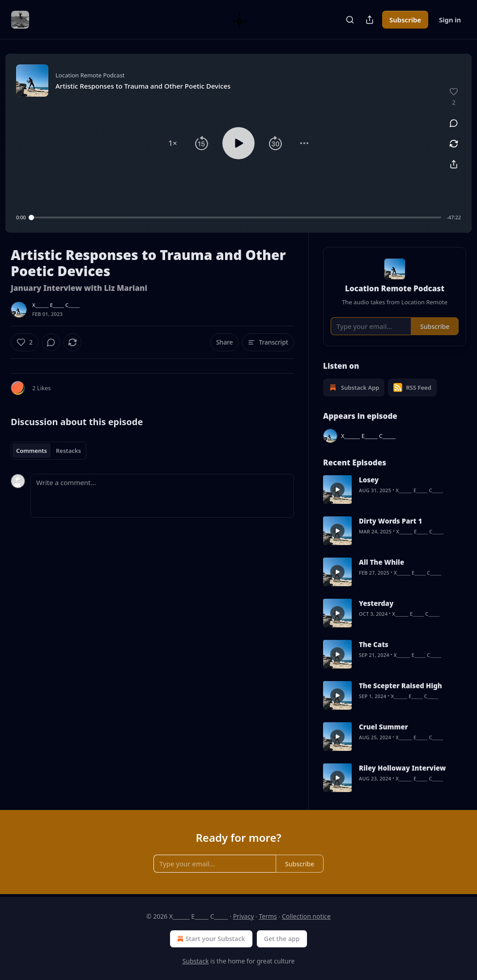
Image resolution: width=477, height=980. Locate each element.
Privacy (244, 916)
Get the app (282, 939)
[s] (337, 490)
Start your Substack (210, 939)
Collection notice (306, 916)
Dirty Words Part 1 (390, 521)
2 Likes (41, 388)
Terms (268, 916)
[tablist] (49, 451)
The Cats (374, 644)
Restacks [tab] (68, 451)
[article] (395, 490)
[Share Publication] (370, 20)
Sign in (450, 20)
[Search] (350, 20)
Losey (369, 480)
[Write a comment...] (162, 496)
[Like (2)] (25, 342)
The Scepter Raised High (400, 686)
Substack (196, 961)
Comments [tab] (32, 451)
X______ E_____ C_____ (56, 305)
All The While (381, 562)
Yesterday (376, 603)
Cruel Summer (383, 727)
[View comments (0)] (454, 123)
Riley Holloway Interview (402, 768)
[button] (173, 143)
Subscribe (405, 20)
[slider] (236, 217)
